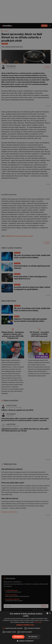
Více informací (38, 622)
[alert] (26, 322)
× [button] (50, 613)
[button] (26, 625)
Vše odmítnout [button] (33, 637)
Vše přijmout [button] (18, 637)
